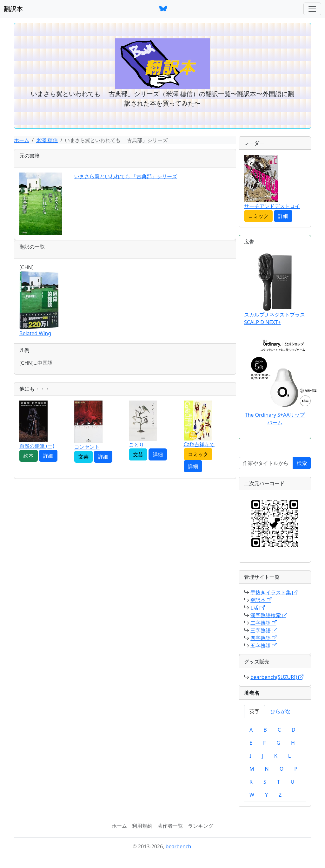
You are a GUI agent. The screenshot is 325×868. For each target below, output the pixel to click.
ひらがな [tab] (281, 711)
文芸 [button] (83, 457)
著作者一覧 (170, 826)
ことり (136, 445)
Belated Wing (35, 333)
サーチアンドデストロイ (272, 206)
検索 (302, 463)
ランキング (201, 826)
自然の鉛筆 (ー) (37, 446)
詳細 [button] (48, 456)
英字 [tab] (255, 711)
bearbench (179, 846)
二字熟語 (264, 623)
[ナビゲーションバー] (312, 9)
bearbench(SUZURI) (277, 677)
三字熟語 (264, 630)
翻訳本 (13, 9)
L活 (258, 608)
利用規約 (142, 826)
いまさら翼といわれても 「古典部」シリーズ (126, 176)
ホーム (22, 140)
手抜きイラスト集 (274, 592)
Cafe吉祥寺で (199, 444)
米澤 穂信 (47, 140)
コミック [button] (198, 454)
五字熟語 (264, 646)
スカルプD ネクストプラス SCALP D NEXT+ (275, 290)
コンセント (87, 447)
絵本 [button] (29, 456)
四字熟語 (264, 638)
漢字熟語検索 (269, 615)
